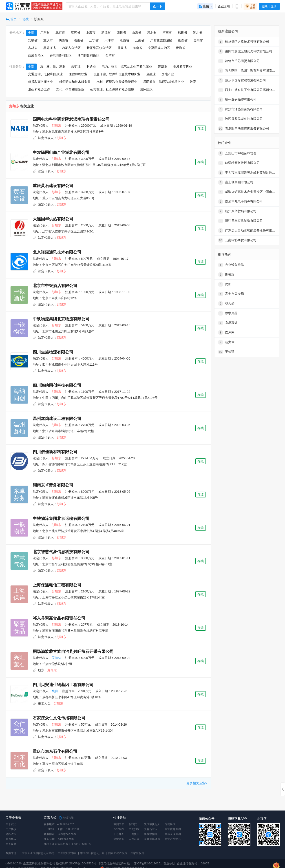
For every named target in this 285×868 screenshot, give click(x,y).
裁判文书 (119, 824)
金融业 (151, 74)
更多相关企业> (197, 783)
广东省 (45, 33)
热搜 (25, 19)
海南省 (137, 48)
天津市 (109, 40)
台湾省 (110, 55)
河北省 (152, 33)
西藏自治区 (36, 55)
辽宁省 (94, 40)
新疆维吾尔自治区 (99, 48)
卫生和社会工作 (39, 89)
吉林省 (33, 48)
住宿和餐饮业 (78, 74)
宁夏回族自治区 (159, 48)
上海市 (91, 33)
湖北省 (198, 33)
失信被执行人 (152, 824)
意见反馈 (11, 844)
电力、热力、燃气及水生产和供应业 (127, 66)
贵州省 (198, 40)
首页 (11, 19)
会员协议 (11, 839)
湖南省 (79, 40)
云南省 (140, 40)
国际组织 (146, 89)
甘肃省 (122, 48)
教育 (193, 82)
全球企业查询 (173, 834)
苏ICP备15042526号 (83, 863)
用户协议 (11, 829)
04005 (205, 863)
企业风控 (119, 829)
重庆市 (48, 40)
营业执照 (169, 863)
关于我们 (11, 824)
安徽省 (33, 40)
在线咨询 (66, 818)
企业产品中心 (173, 839)
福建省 (182, 33)
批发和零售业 (183, 66)
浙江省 (106, 33)
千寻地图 (119, 834)
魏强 (55, 691)
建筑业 (163, 66)
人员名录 (134, 839)
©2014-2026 (14, 863)
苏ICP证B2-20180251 (148, 863)
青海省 (181, 48)
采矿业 (76, 66)
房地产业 (168, 74)
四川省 (121, 33)
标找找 (133, 824)
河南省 (167, 33)
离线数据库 (151, 834)
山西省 (183, 40)
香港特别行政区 (61, 55)
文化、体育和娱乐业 (70, 89)
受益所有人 (151, 829)
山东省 (137, 33)
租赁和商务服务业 (41, 82)
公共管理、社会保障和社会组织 (112, 89)
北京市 (60, 33)
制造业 (91, 66)
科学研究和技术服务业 (75, 82)
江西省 (124, 40)
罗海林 (56, 658)
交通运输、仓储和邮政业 (45, 74)
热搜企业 (119, 839)
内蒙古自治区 (71, 48)
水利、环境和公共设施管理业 (117, 82)
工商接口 (134, 834)
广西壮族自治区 (161, 40)
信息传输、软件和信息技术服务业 (117, 74)
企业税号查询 (173, 829)
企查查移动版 (152, 839)
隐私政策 (11, 834)
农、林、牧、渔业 (53, 66)
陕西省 (63, 40)
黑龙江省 (50, 48)
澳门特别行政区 (88, 55)
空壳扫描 (134, 829)
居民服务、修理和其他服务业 (163, 82)
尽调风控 (170, 824)
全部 (31, 33)
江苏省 (75, 33)
